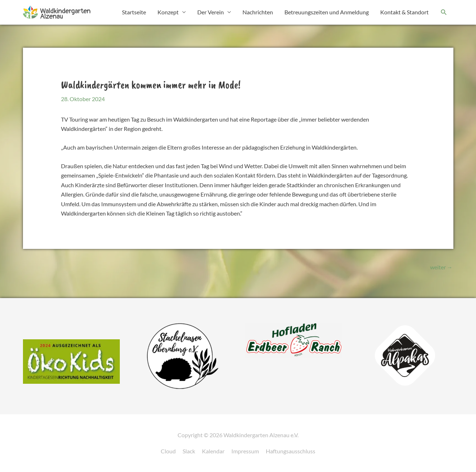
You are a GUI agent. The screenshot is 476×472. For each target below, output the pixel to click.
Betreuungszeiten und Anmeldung (327, 12)
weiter (441, 267)
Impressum (245, 451)
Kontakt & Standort (404, 12)
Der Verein (211, 12)
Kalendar (213, 451)
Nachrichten (258, 12)
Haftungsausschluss (291, 451)
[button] (444, 12)
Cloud (168, 451)
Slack (189, 451)
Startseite (134, 12)
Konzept (168, 12)
